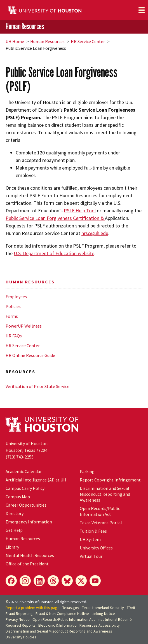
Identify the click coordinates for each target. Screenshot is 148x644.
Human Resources (25, 26)
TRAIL (131, 608)
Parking (87, 471)
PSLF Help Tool (80, 211)
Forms (12, 316)
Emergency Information (29, 522)
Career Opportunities (26, 505)
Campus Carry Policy (25, 488)
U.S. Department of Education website (54, 253)
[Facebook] (11, 581)
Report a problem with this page (33, 608)
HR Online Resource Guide (30, 355)
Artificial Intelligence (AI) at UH (36, 480)
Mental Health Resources (30, 555)
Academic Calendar (24, 471)
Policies (13, 306)
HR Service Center (88, 41)
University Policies (21, 637)
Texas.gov (71, 608)
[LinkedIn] (39, 581)
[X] (81, 581)
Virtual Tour (91, 556)
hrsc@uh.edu (95, 233)
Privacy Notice (18, 619)
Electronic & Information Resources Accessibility (79, 625)
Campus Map (18, 497)
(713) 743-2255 (20, 457)
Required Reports (21, 625)
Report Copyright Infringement (110, 480)
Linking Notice (103, 614)
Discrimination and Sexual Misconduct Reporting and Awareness (105, 494)
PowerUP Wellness (24, 326)
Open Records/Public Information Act (100, 511)
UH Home (15, 41)
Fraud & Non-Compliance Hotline (62, 614)
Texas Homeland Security (103, 608)
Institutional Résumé (115, 619)
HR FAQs (14, 336)
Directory (15, 513)
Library (12, 547)
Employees (16, 297)
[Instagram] (25, 581)
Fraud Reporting (19, 614)
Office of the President (27, 564)
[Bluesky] (67, 581)
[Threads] (53, 581)
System (90, 539)
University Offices (96, 548)
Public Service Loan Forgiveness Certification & (55, 218)
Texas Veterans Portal (101, 523)
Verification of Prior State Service (37, 386)
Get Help (14, 530)
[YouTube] (95, 581)
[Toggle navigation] (142, 10)
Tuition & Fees (93, 531)
